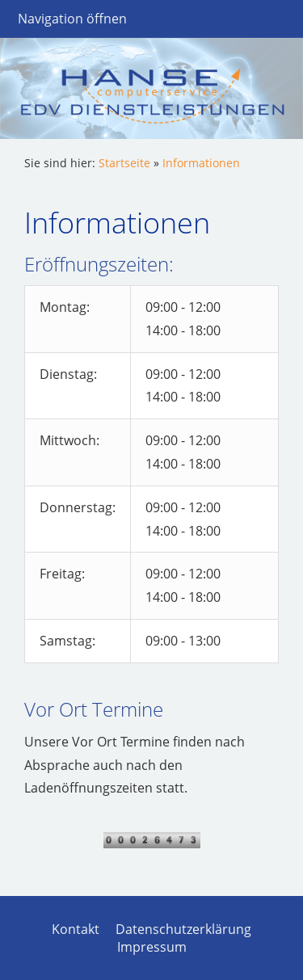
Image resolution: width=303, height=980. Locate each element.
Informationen (201, 163)
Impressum (152, 947)
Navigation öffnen (72, 19)
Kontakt (76, 929)
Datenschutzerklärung (183, 929)
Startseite (124, 163)
